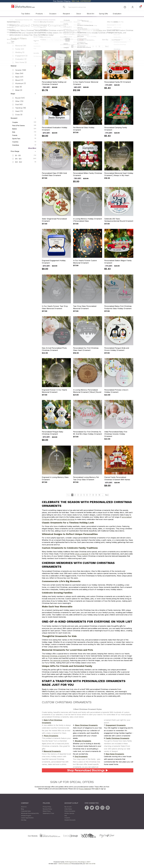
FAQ (66, 816)
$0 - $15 (18, 155)
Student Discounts (70, 820)
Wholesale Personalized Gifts (30, 813)
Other (19, 101)
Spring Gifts (103, 14)
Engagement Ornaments (116, 725)
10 (99, 46)
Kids (24, 132)
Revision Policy (47, 809)
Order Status (68, 809)
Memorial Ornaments (52, 751)
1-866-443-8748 (90, 864)
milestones (86, 30)
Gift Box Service (69, 813)
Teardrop (21, 108)
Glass (19, 73)
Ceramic (21, 70)
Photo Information (70, 811)
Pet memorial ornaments (60, 660)
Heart (19, 111)
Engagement (21, 56)
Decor (79, 14)
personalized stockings (66, 519)
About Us (24, 807)
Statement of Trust (48, 813)
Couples (24, 122)
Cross (19, 115)
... (103, 46)
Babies (24, 129)
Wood (19, 80)
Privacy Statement (85, 789)
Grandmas (24, 145)
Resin (19, 77)
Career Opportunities (27, 818)
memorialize (97, 30)
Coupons (67, 818)
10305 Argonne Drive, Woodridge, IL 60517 (78, 862)
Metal (19, 90)
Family (20, 49)
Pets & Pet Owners (24, 125)
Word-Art (90, 14)
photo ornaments (82, 554)
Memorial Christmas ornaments (54, 656)
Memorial (21, 46)
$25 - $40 (19, 162)
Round (20, 98)
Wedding (20, 52)
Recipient (66, 14)
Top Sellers (26, 14)
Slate (19, 87)
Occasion (53, 14)
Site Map (24, 820)
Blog (22, 809)
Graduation (117, 14)
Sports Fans (24, 138)
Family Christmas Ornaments (118, 738)
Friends (24, 135)
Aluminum (21, 84)
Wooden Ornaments (83, 741)
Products (39, 14)
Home (11, 20)
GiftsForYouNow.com (65, 864)
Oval (19, 105)
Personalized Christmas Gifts (24, 20)
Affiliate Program (26, 816)
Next (107, 46)
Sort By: (105, 40)
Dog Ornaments (81, 757)
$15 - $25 (18, 159)
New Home (21, 62)
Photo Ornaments (51, 736)
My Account (68, 807)
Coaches (24, 142)
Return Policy (47, 811)
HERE (97, 789)
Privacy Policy (47, 807)
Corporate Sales (26, 811)
